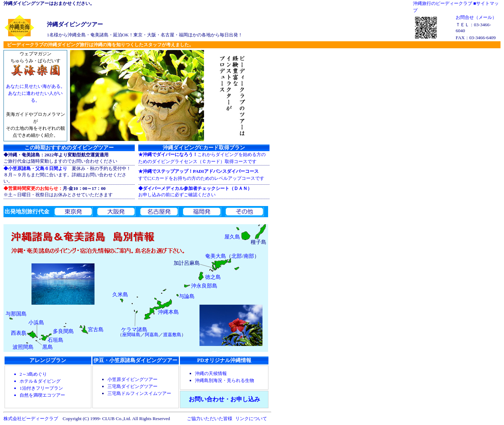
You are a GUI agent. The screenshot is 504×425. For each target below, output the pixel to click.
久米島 (120, 295)
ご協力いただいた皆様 (210, 419)
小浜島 (36, 323)
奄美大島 (216, 256)
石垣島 (55, 340)
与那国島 (16, 314)
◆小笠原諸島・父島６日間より (35, 168)
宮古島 (96, 330)
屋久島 (232, 237)
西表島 (19, 333)
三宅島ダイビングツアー (132, 386)
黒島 (48, 347)
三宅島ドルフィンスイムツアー (139, 393)
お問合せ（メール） (476, 17)
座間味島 (131, 335)
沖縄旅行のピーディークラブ (443, 3)
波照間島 (23, 347)
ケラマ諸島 (134, 330)
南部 (249, 256)
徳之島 (213, 277)
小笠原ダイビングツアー (132, 379)
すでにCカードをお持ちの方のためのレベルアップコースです (201, 175)
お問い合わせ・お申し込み (224, 399)
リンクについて (251, 419)
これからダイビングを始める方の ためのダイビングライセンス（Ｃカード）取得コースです (202, 158)
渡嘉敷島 (172, 335)
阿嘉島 (152, 335)
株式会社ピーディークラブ (31, 419)
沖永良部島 (204, 286)
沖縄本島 (168, 312)
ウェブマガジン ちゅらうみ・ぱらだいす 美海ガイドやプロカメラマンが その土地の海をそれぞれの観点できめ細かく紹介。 (36, 98)
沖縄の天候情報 (211, 373)
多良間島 (63, 331)
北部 (237, 256)
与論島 (187, 296)
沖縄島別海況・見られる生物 (225, 380)
